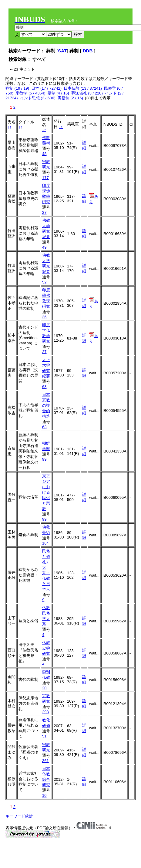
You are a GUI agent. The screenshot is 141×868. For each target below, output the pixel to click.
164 (45, 543)
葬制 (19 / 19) (17, 88)
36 (44, 317)
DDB (88, 51)
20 (44, 688)
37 (44, 352)
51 (44, 736)
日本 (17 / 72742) (46, 88)
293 (45, 712)
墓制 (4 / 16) (58, 93)
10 (44, 795)
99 (44, 459)
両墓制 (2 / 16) (70, 98)
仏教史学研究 (46, 648)
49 (44, 247)
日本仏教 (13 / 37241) (83, 88)
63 (44, 387)
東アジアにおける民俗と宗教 (46, 492)
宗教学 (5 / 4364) (30, 93)
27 (44, 212)
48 (44, 154)
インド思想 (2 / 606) (38, 98)
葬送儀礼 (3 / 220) (87, 93)
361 (45, 761)
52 (44, 282)
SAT (62, 51)
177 (45, 178)
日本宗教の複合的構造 (46, 405)
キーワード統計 (19, 816)
